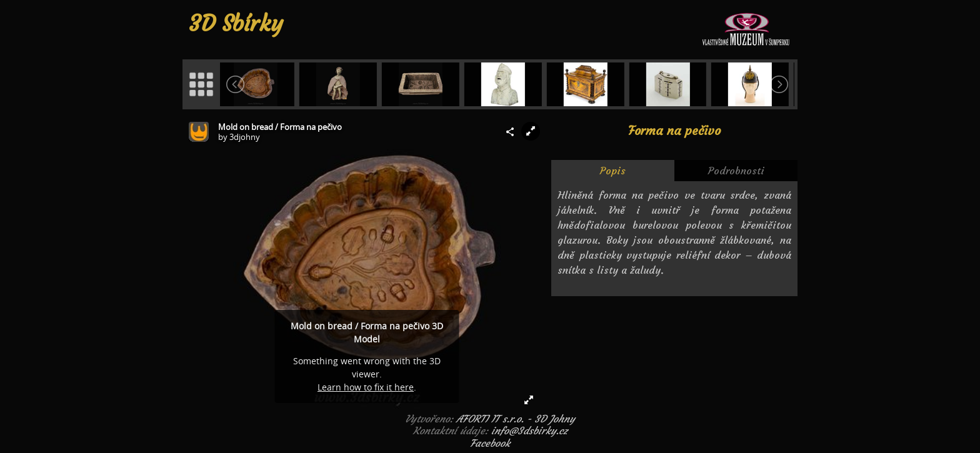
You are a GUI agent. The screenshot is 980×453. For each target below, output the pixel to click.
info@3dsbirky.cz (529, 431)
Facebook (490, 443)
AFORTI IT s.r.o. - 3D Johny (516, 419)
